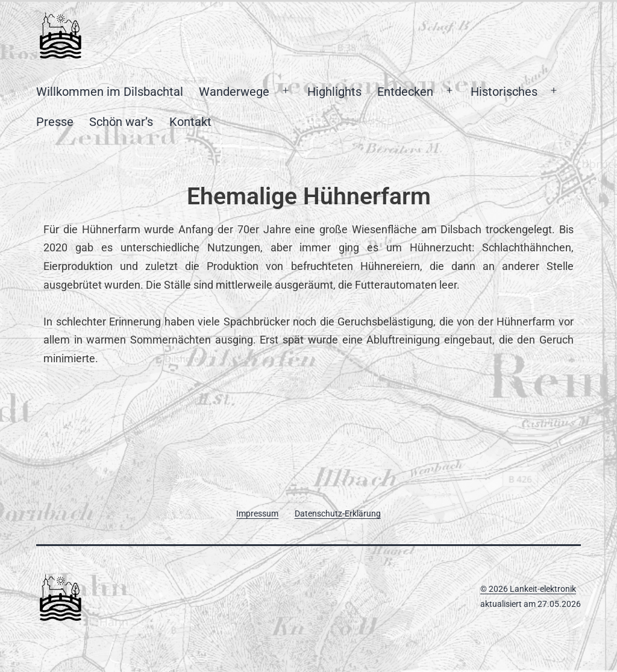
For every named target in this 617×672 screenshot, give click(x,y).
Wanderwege (234, 92)
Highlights (334, 92)
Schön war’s (121, 122)
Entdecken (405, 92)
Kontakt (190, 122)
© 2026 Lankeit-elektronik (528, 589)
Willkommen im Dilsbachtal (110, 92)
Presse (55, 122)
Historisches (504, 92)
